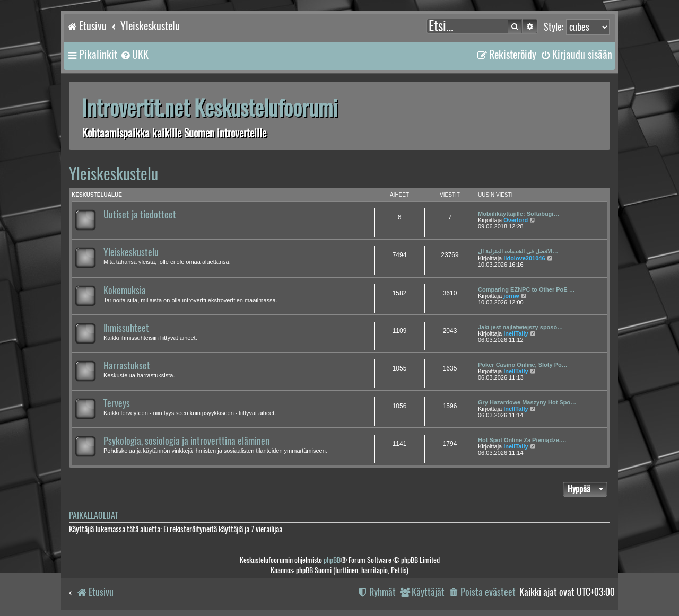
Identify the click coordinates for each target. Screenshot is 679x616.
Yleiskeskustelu (114, 174)
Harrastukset (127, 366)
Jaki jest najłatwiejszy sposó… (520, 327)
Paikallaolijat (93, 516)
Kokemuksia (125, 291)
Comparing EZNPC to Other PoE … (526, 289)
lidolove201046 (524, 258)
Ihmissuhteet (126, 328)
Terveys (117, 403)
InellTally (516, 333)
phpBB (332, 560)
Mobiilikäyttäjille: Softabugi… (519, 214)
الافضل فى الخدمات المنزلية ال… (518, 251)
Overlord (516, 220)
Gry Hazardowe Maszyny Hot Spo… (527, 402)
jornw (511, 296)
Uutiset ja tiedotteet (140, 215)
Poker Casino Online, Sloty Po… (523, 365)
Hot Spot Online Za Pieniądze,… (522, 440)
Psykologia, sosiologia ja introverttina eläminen (186, 441)
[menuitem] (134, 55)
